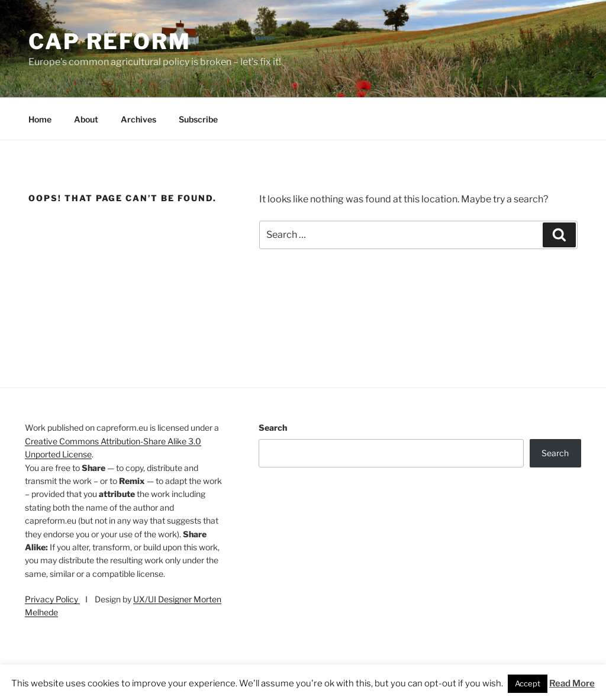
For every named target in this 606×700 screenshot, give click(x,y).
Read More (572, 683)
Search (273, 428)
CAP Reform (110, 41)
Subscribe (198, 119)
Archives (138, 119)
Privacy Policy (52, 599)
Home (40, 119)
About (86, 119)
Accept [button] (528, 683)
